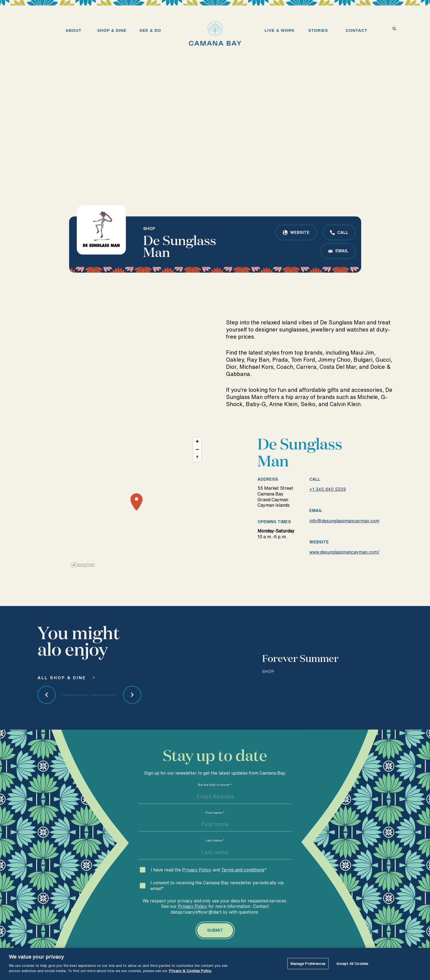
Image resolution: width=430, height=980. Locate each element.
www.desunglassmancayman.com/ (344, 566)
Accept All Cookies (352, 963)
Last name (215, 854)
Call (343, 232)
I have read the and (209, 883)
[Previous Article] (47, 709)
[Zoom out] (197, 463)
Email (342, 251)
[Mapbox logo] (83, 579)
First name (215, 826)
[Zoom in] (197, 455)
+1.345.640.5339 (328, 503)
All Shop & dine (62, 691)
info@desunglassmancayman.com (344, 534)
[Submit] (215, 944)
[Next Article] (132, 709)
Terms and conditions (243, 883)
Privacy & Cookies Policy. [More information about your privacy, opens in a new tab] (190, 971)
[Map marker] (136, 516)
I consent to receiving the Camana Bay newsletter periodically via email (217, 899)
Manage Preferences (308, 963)
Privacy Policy (197, 883)
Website (300, 232)
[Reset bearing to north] (197, 471)
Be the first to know (215, 798)
